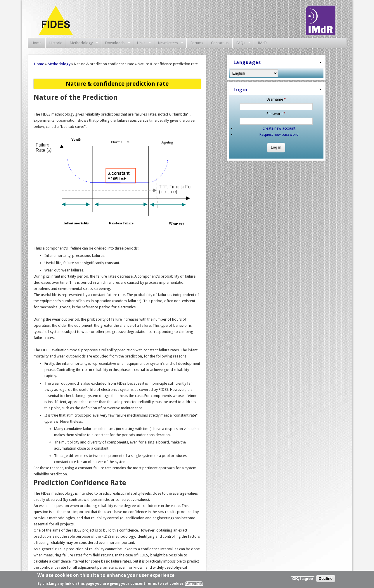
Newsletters (169, 43)
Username (276, 99)
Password (276, 114)
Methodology (82, 43)
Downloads (116, 43)
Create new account (279, 128)
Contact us (220, 43)
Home (37, 43)
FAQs (242, 43)
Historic (56, 43)
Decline (326, 579)
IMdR (262, 43)
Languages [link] (247, 62)
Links (142, 43)
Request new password (279, 134)
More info (194, 584)
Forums (197, 43)
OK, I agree (302, 579)
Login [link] (240, 90)
